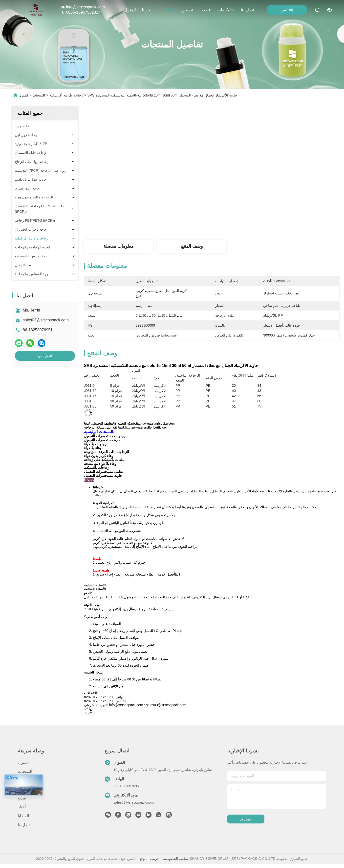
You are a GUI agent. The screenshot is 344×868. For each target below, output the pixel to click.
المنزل (130, 10)
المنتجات (166, 10)
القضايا (23, 816)
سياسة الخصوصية (176, 859)
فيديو (206, 10)
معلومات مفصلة (119, 246)
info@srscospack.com (83, 7)
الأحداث (226, 10)
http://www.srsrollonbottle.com (147, 428)
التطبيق (189, 10)
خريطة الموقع (149, 859)
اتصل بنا (248, 10)
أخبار (22, 807)
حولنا (146, 10)
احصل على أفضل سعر (263, 223)
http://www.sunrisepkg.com (155, 424)
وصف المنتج (192, 246)
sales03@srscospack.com (46, 320)
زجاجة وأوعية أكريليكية (66, 95)
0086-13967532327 (81, 12)
